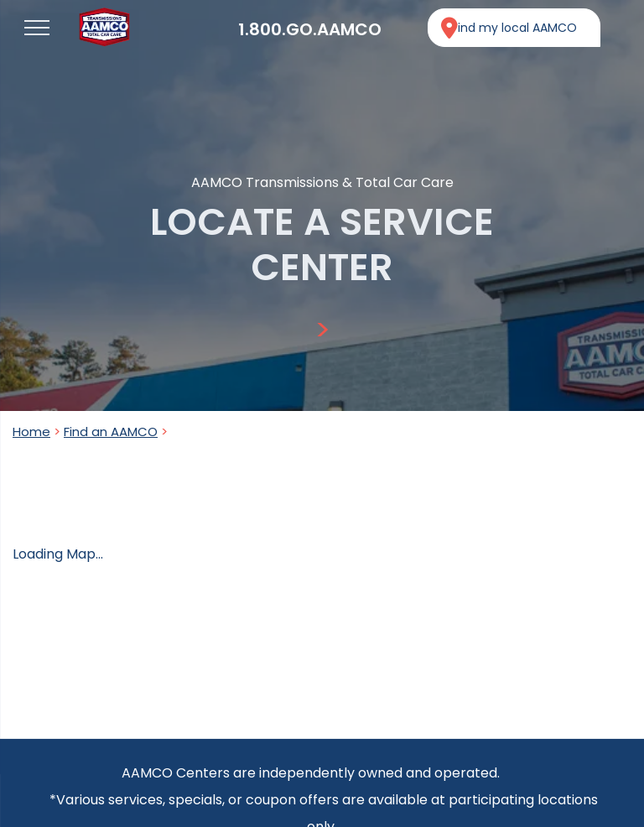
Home (31, 432)
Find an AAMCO (111, 432)
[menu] (37, 28)
